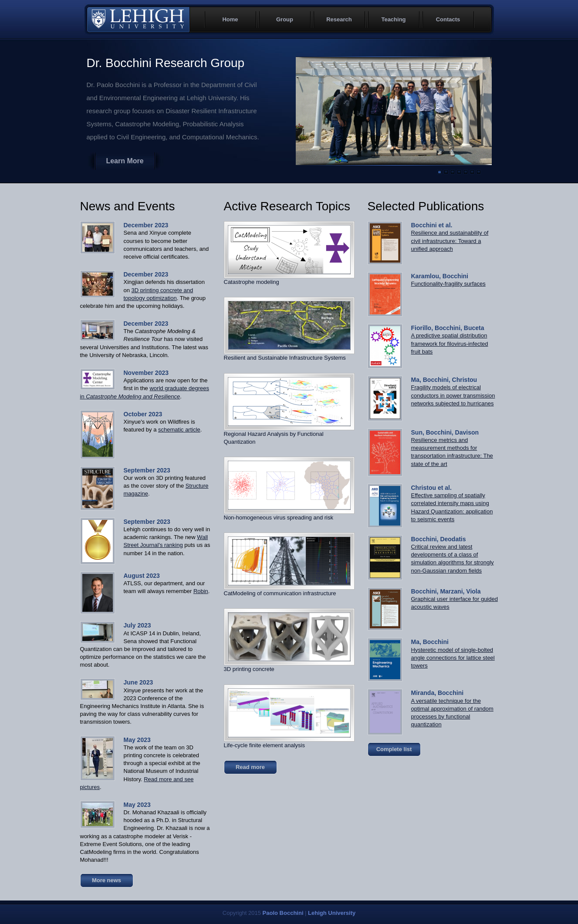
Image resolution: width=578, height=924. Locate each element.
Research (339, 19)
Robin (201, 591)
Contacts (448, 19)
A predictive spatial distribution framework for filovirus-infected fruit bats (450, 343)
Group (285, 19)
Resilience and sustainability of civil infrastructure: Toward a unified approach (450, 241)
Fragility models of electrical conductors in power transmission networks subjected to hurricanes (453, 395)
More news (106, 880)
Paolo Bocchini (283, 913)
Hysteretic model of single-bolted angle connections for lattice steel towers (453, 658)
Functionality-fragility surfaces (448, 284)
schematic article (179, 430)
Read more (250, 767)
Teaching (393, 19)
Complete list (394, 749)
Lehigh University (138, 20)
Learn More (125, 161)
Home (230, 19)
